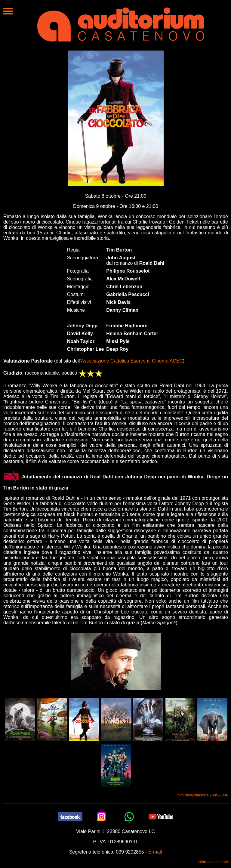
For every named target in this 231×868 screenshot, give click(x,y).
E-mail (155, 852)
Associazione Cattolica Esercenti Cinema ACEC (132, 361)
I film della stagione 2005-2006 (202, 795)
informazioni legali (213, 862)
